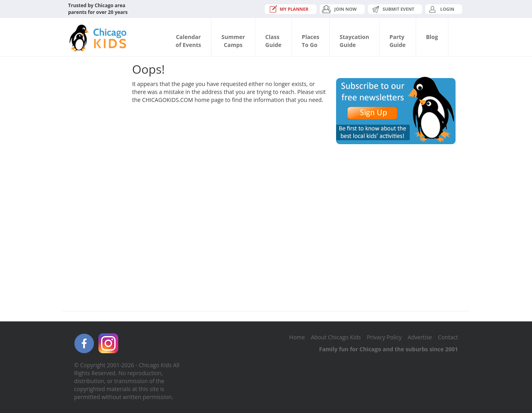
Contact (448, 337)
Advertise (420, 337)
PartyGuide (398, 41)
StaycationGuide (354, 41)
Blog (432, 37)
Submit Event (399, 9)
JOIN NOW (346, 9)
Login (447, 9)
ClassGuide (273, 41)
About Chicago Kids (336, 337)
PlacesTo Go (311, 41)
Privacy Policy (384, 337)
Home (297, 337)
